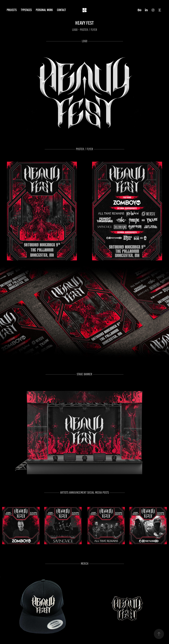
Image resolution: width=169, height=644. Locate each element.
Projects (12, 10)
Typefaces (26, 10)
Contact (61, 10)
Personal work (44, 10)
